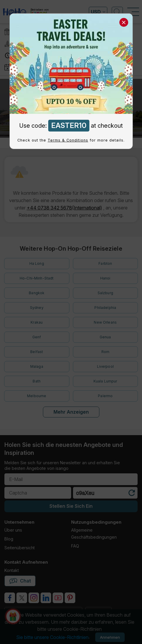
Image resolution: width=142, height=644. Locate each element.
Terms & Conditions (68, 140)
